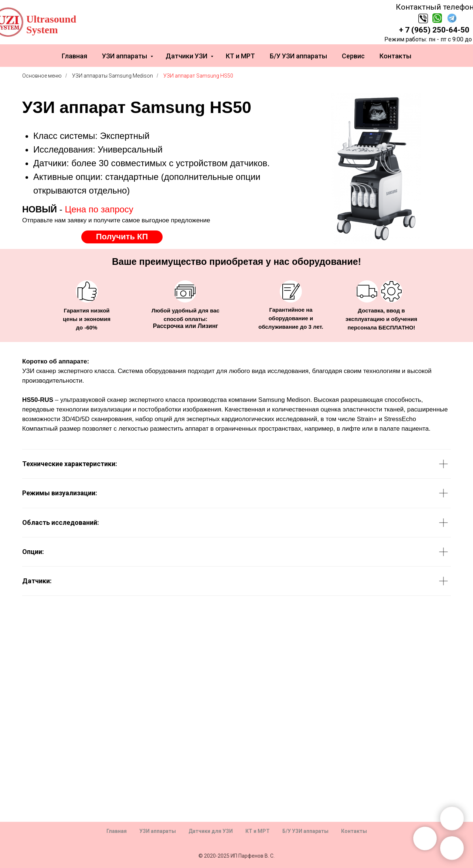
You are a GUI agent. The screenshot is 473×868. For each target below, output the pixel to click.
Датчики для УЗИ (211, 831)
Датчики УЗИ (187, 56)
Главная (74, 56)
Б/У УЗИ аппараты (298, 56)
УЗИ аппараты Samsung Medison (113, 76)
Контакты (395, 56)
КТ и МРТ (240, 56)
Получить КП (122, 237)
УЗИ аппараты (125, 56)
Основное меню (42, 76)
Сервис (353, 56)
